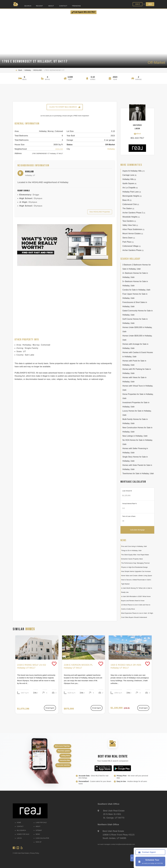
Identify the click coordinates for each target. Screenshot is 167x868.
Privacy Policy (35, 853)
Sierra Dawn (129, 238)
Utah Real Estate (23, 853)
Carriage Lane (129, 175)
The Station (128, 208)
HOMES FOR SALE (22, 834)
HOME (18, 823)
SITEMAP (38, 830)
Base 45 (127, 200)
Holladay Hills (129, 179)
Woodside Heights (131, 217)
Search (28, 6)
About (51, 6)
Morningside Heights (132, 196)
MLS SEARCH (20, 830)
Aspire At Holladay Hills (134, 171)
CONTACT (19, 826)
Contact (63, 6)
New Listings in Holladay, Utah (135, 436)
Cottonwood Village (132, 246)
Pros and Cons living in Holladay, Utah (134, 546)
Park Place (128, 242)
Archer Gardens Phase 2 (134, 213)
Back (19, 70)
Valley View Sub (130, 225)
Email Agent (50, 708)
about (137, 134)
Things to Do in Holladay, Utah (131, 551)
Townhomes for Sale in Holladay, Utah (138, 473)
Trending (76, 6)
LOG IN (18, 838)
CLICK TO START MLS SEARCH (65, 107)
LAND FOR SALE (40, 823)
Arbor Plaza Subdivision (133, 229)
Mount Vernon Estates (133, 234)
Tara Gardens (129, 221)
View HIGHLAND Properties (100, 212)
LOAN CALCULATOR (41, 838)
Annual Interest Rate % (129, 504)
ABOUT (37, 826)
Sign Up (138, 4)
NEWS (37, 834)
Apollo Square (129, 183)
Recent (40, 6)
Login (150, 4)
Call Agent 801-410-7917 (83, 12)
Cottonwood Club (131, 204)
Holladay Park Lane (132, 192)
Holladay (28, 70)
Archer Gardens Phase (133, 250)
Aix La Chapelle (130, 188)
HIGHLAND (37, 70)
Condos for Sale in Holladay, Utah (136, 290)
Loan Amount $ (127, 491)
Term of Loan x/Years (129, 516)
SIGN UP (38, 842)
